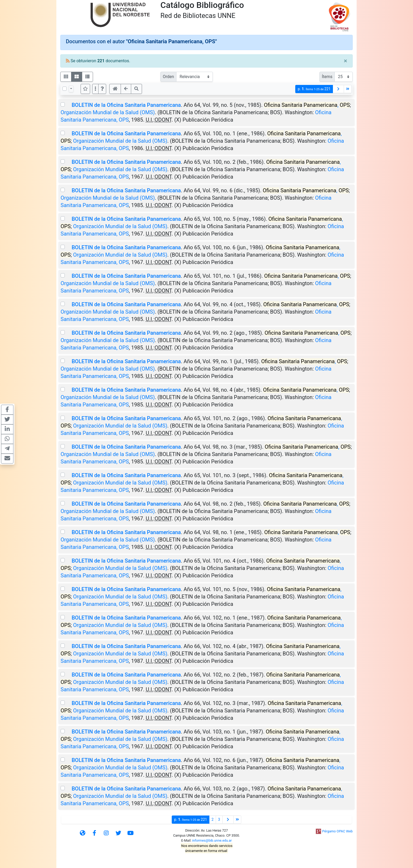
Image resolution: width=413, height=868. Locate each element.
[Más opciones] (95, 89)
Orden (168, 77)
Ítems (327, 77)
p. (314, 89)
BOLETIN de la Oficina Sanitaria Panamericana (126, 105)
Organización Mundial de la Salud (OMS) (108, 112)
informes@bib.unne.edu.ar (212, 840)
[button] (102, 89)
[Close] (345, 61)
